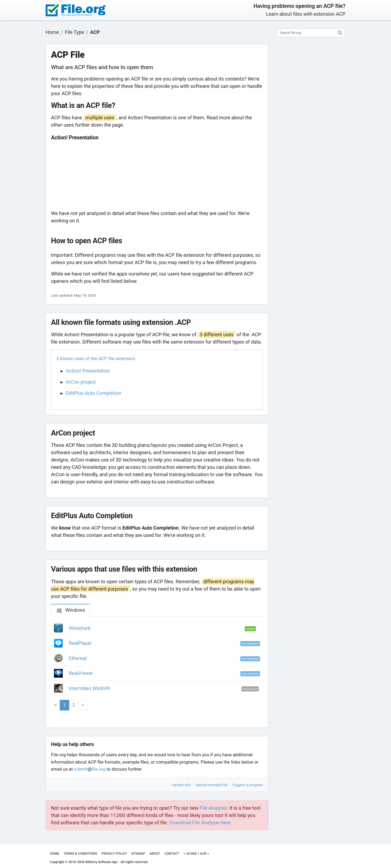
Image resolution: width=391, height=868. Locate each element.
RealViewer (81, 673)
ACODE (192, 854)
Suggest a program (248, 785)
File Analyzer (213, 808)
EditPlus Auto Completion (94, 393)
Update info (182, 785)
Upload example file (212, 785)
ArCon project (81, 382)
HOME (55, 854)
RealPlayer (80, 643)
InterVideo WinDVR (89, 688)
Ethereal (78, 658)
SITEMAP (138, 854)
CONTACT (172, 854)
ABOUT (155, 854)
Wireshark (80, 628)
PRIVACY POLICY (114, 854)
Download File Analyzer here (200, 823)
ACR (203, 854)
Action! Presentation (88, 371)
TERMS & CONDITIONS (80, 854)
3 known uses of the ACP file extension (96, 358)
